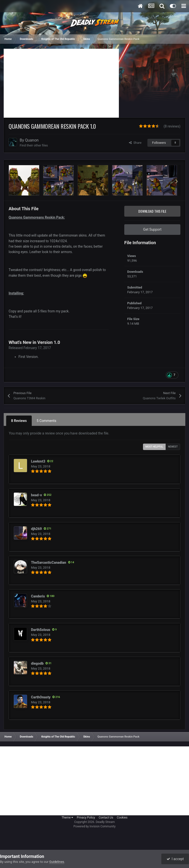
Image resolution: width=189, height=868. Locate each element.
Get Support (152, 229)
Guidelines (57, 862)
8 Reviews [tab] (19, 421)
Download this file (152, 211)
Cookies (122, 818)
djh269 (36, 529)
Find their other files (34, 145)
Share (135, 143)
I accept (175, 859)
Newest (173, 447)
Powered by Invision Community (95, 826)
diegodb (37, 663)
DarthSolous (41, 630)
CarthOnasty (41, 697)
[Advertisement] (61, 83)
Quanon (32, 140)
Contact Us (106, 818)
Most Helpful (154, 447)
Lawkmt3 (38, 461)
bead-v (36, 495)
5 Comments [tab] (47, 421)
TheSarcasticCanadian (49, 563)
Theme (67, 818)
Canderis (38, 596)
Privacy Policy (86, 818)
